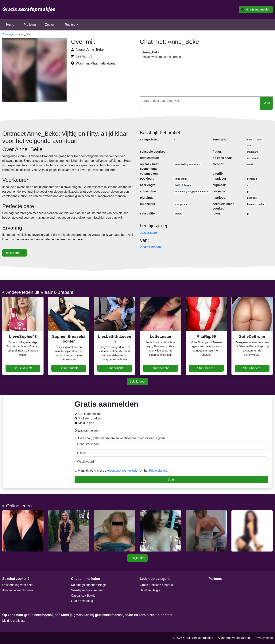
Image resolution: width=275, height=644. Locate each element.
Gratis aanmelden (256, 9)
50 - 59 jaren (148, 232)
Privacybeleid (158, 471)
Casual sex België (83, 596)
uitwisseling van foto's (188, 164)
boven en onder (256, 204)
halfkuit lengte (183, 185)
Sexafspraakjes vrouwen (88, 590)
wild (249, 146)
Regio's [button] (70, 25)
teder (260, 140)
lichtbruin (252, 179)
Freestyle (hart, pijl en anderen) (192, 192)
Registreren (15, 253)
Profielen (30, 25)
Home (10, 25)
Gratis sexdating (82, 601)
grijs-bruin (181, 179)
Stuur (266, 103)
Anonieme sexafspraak (18, 590)
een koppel (253, 158)
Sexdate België (150, 590)
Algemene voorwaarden (123, 471)
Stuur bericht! (23, 368)
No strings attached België (89, 585)
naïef (250, 140)
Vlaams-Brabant (151, 247)
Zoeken (50, 25)
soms (250, 164)
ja (248, 192)
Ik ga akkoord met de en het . (121, 471)
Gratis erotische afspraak (157, 585)
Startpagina (9, 34)
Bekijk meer (137, 381)
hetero (179, 214)
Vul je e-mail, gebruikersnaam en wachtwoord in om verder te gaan (171, 442)
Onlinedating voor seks (18, 585)
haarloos (252, 198)
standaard (252, 152)
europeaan (181, 204)
